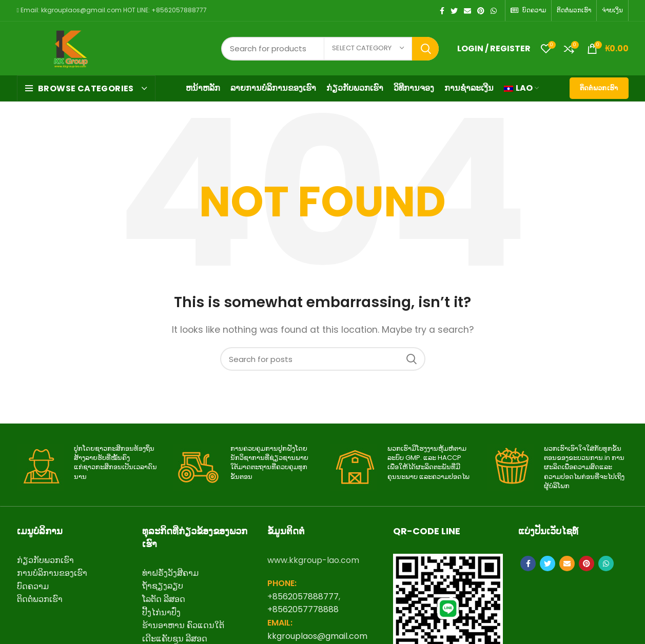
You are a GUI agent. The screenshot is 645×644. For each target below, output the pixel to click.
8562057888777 (306, 597)
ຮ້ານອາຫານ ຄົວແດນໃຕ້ (183, 625)
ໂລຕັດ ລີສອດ (164, 599)
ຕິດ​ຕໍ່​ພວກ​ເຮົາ (40, 599)
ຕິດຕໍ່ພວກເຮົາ (599, 88)
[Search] (323, 359)
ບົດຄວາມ (33, 586)
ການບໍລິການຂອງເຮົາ (52, 573)
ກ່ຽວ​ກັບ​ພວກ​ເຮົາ (45, 560)
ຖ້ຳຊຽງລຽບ (163, 586)
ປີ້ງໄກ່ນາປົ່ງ (161, 612)
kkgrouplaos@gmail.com (317, 636)
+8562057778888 (303, 609)
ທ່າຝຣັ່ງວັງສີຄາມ (170, 573)
